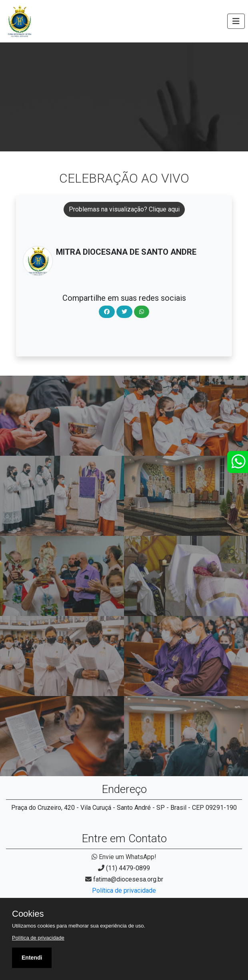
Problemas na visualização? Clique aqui (124, 209)
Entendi (32, 958)
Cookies (28, 914)
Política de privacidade (124, 890)
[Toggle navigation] (236, 21)
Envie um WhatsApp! (124, 857)
